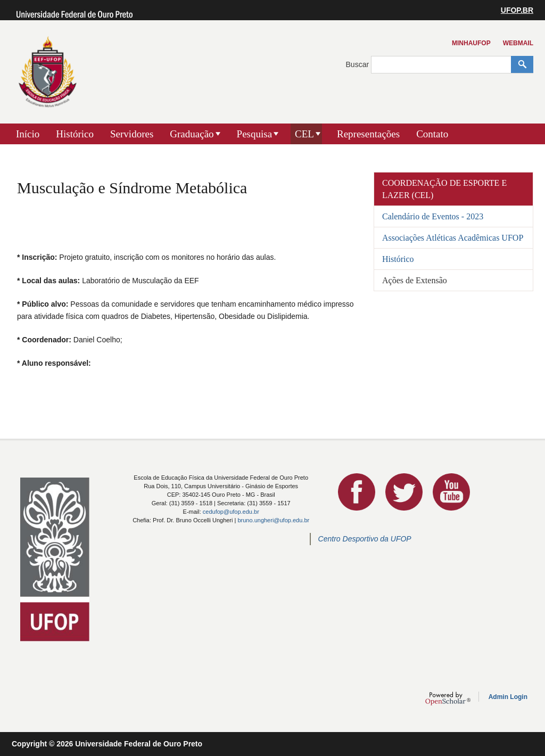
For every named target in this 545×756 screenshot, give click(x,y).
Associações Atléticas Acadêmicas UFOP (453, 238)
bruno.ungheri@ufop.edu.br (273, 520)
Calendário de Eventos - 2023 (433, 216)
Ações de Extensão (415, 280)
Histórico (75, 134)
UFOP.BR (517, 10)
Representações (368, 134)
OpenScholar (448, 699)
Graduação (192, 134)
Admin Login (508, 697)
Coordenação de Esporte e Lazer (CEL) (444, 189)
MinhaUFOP (471, 43)
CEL (304, 134)
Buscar (358, 64)
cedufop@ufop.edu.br (231, 512)
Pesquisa (255, 134)
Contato (432, 134)
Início (28, 134)
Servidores (132, 134)
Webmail (518, 43)
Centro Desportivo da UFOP (365, 539)
